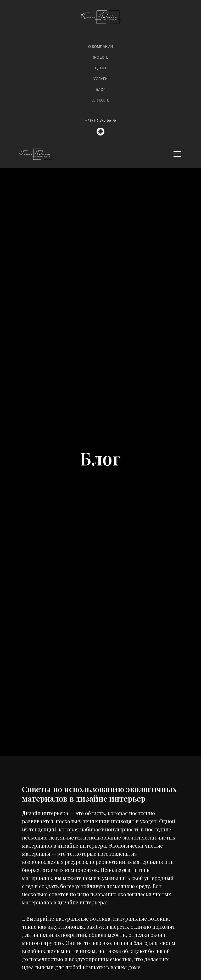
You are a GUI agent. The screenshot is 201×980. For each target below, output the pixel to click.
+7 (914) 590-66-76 (100, 120)
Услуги (100, 79)
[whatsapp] (100, 132)
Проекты (100, 57)
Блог (101, 89)
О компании (101, 47)
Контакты (100, 100)
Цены (100, 68)
